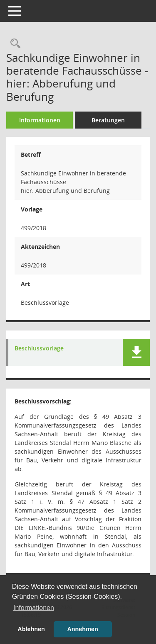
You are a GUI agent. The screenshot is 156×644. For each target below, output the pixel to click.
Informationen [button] (34, 608)
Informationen (40, 120)
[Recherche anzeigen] (13, 44)
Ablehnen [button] (31, 629)
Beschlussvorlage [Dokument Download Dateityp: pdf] (39, 349)
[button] (136, 352)
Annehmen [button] (82, 629)
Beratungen (108, 120)
